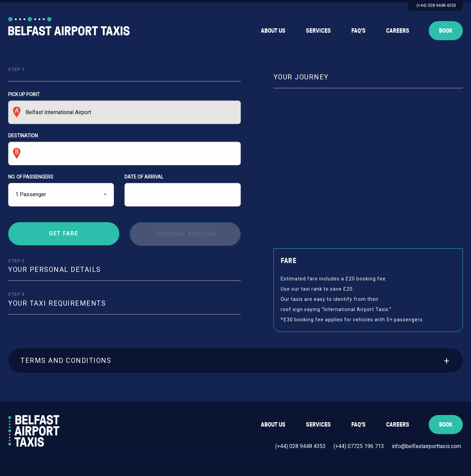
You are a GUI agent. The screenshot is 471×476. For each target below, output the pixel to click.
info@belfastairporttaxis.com (426, 446)
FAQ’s (358, 30)
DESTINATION (124, 149)
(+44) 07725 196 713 (359, 446)
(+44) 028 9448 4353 (436, 5)
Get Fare (64, 234)
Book (446, 30)
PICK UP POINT (124, 108)
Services (318, 30)
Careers (398, 30)
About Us (273, 30)
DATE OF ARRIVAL (183, 190)
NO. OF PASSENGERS (31, 177)
